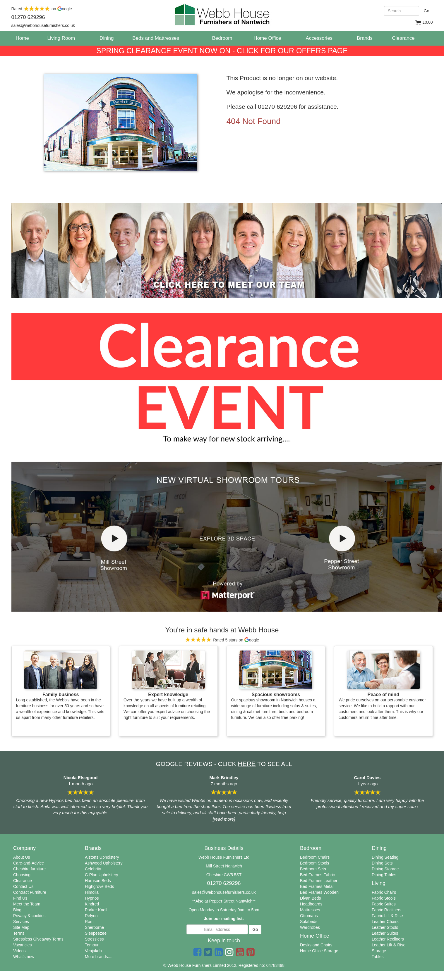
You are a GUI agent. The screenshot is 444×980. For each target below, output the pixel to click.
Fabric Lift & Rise (387, 916)
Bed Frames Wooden (319, 892)
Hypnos (92, 898)
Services (21, 922)
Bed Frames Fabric (317, 875)
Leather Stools (385, 927)
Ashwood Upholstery (104, 863)
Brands (365, 38)
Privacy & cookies (29, 916)
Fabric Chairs (384, 892)
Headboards (311, 904)
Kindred (92, 904)
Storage (379, 951)
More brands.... (99, 957)
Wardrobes (310, 927)
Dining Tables (384, 875)
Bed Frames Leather (319, 881)
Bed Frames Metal (317, 886)
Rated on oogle (42, 9)
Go (427, 11)
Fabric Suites (384, 904)
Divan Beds (311, 898)
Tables (378, 957)
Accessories (319, 38)
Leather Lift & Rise (389, 945)
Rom (89, 922)
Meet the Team (27, 904)
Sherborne (94, 927)
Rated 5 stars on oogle (222, 640)
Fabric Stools (384, 898)
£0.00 (424, 23)
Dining (107, 38)
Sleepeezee (96, 933)
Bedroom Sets (313, 869)
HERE (247, 764)
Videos (19, 951)
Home (25, 38)
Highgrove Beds (100, 886)
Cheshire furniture (29, 869)
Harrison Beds (98, 881)
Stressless (94, 939)
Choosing (22, 875)
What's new (24, 957)
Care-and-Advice (29, 863)
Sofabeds (309, 922)
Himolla (92, 892)
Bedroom (222, 38)
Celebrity (93, 869)
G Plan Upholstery (102, 875)
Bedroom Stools (315, 863)
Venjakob (93, 951)
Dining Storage (385, 869)
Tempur (92, 945)
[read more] (224, 819)
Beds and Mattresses (156, 38)
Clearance (23, 881)
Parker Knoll (96, 910)
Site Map (21, 927)
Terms (19, 933)
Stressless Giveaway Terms (38, 939)
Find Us (20, 898)
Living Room (61, 38)
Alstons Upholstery (102, 857)
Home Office (267, 38)
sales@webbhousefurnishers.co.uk (224, 892)
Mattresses (310, 910)
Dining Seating (385, 857)
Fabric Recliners (386, 910)
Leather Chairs (385, 922)
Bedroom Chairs (315, 857)
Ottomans (309, 916)
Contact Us (23, 886)
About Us (22, 857)
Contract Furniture (30, 892)
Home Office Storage (319, 951)
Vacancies (23, 945)
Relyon (91, 916)
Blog (17, 910)
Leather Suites (385, 933)
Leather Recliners (388, 939)
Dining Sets (382, 863)
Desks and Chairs (316, 945)
